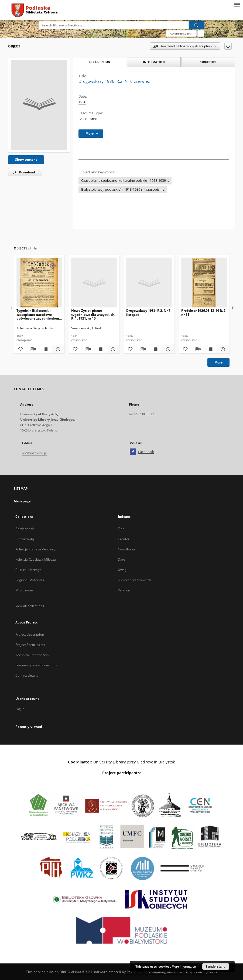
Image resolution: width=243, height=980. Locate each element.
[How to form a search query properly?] (201, 33)
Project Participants (30, 645)
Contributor (127, 549)
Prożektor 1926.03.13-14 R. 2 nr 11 (203, 312)
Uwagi (123, 570)
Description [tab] (100, 62)
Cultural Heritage (29, 570)
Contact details (27, 675)
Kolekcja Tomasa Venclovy (35, 549)
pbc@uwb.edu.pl (34, 453)
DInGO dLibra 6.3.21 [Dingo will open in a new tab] (76, 972)
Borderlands (25, 529)
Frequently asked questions (36, 665)
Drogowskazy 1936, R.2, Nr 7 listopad (148, 312)
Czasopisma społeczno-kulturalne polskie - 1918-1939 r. (125, 181)
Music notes (25, 590)
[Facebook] (133, 452)
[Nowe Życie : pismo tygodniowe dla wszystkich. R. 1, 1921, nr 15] (94, 283)
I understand (216, 967)
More (218, 362)
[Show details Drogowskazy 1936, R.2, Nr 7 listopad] (167, 349)
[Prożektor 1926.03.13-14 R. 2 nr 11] (204, 283)
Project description (30, 634)
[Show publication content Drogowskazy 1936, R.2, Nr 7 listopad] (155, 349)
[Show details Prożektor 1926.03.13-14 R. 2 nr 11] (222, 349)
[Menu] (237, 4)
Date (121, 559)
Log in (20, 709)
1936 (82, 102)
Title (121, 529)
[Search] (197, 25)
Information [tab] (154, 62)
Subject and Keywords (135, 580)
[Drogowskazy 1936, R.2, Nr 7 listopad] (149, 283)
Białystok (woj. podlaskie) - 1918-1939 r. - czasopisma (123, 189)
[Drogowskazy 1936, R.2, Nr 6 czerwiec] (39, 105)
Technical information (32, 655)
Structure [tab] (208, 62)
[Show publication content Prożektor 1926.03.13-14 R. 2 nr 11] (210, 349)
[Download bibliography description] (33, 349)
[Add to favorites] (228, 46)
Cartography (25, 539)
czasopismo (88, 119)
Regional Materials (30, 580)
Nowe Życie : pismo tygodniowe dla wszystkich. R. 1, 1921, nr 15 (93, 314)
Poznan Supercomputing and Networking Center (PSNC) (172, 972)
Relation (124, 590)
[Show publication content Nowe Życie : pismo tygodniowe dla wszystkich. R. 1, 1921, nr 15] (100, 349)
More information (184, 967)
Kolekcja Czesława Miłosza (36, 559)
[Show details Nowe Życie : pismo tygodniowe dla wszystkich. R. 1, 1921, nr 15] (112, 349)
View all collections (30, 606)
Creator (124, 539)
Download (23, 172)
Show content (26, 160)
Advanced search (181, 33)
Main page (22, 501)
